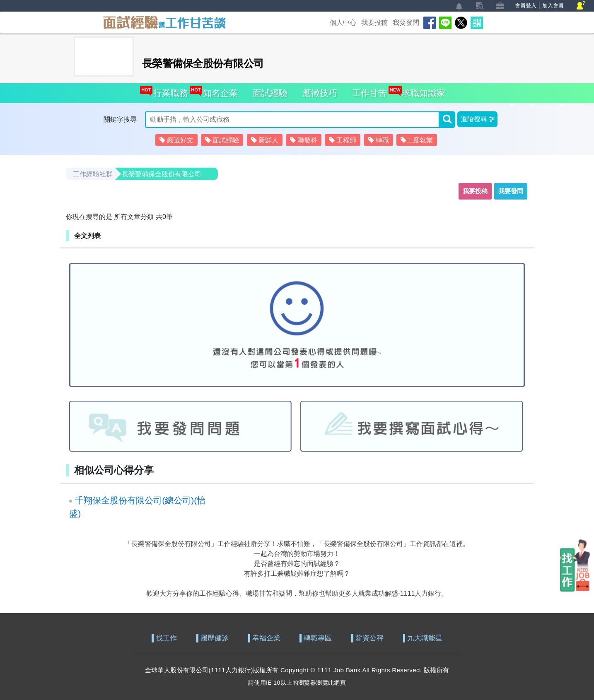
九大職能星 (425, 638)
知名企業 (218, 90)
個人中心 (343, 23)
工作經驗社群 (93, 174)
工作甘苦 (369, 93)
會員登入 (526, 6)
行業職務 (168, 90)
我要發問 (406, 23)
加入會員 (553, 6)
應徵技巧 (320, 93)
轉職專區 (318, 638)
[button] (477, 119)
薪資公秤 (369, 638)
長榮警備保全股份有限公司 (162, 174)
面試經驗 (270, 93)
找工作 (166, 638)
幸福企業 (266, 638)
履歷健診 (215, 638)
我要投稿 (374, 23)
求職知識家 (421, 90)
